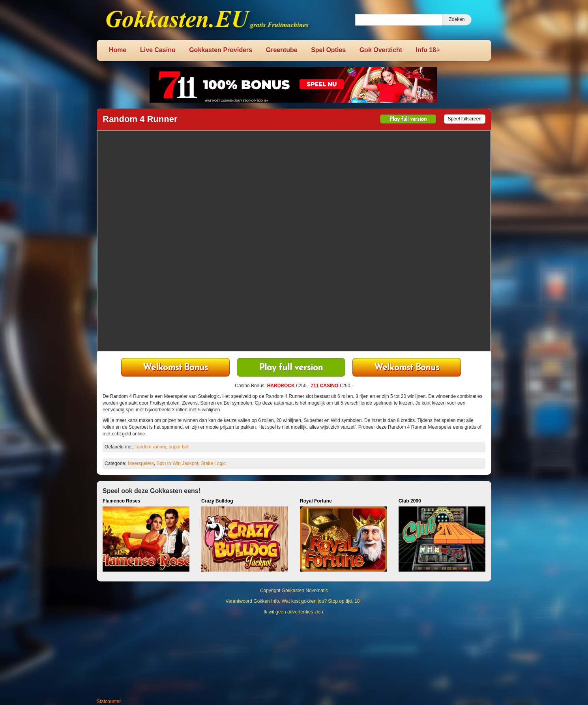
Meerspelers (141, 463)
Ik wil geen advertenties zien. (294, 612)
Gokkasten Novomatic (305, 591)
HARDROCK (281, 386)
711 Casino (175, 368)
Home (118, 50)
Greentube (282, 50)
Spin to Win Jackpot (177, 463)
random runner (151, 447)
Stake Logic (213, 463)
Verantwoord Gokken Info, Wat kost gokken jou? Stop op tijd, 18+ (294, 601)
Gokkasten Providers (221, 50)
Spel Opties (328, 50)
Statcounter (109, 701)
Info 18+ (428, 50)
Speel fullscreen (465, 119)
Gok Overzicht (381, 50)
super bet (179, 447)
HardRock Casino (407, 368)
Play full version (408, 119)
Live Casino (158, 50)
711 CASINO (324, 386)
